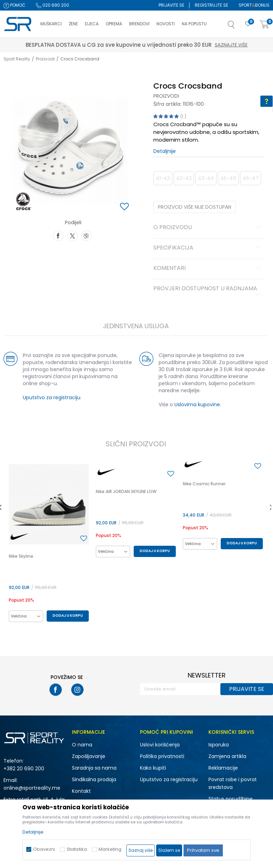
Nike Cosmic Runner (204, 484)
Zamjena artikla (227, 756)
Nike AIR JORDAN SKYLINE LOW (126, 491)
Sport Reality (17, 59)
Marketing (110, 849)
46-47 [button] (251, 178)
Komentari (208, 268)
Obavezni (44, 849)
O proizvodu (208, 228)
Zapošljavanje (89, 756)
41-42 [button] (163, 178)
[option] (49, 543)
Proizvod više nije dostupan (195, 207)
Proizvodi (45, 59)
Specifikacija (208, 248)
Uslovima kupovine (197, 404)
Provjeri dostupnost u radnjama (208, 291)
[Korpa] (265, 25)
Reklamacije (223, 768)
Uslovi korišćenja (160, 745)
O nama (82, 745)
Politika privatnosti (162, 756)
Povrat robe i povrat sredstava (233, 783)
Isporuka (219, 745)
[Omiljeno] (248, 24)
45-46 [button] (228, 178)
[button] (238, 27)
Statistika (77, 849)
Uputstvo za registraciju (52, 397)
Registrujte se (211, 5)
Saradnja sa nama (94, 768)
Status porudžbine (231, 799)
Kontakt (81, 791)
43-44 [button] (206, 178)
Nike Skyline (21, 556)
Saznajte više (169, 45)
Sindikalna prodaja (94, 779)
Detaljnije (165, 151)
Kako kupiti (153, 768)
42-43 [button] (184, 178)
